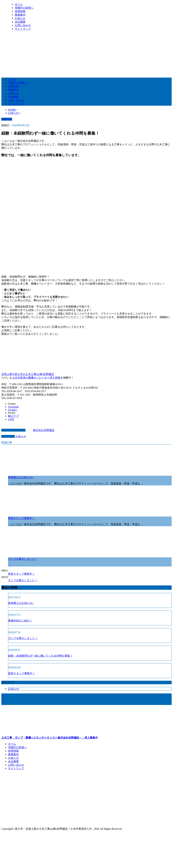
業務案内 (20, 15)
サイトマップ (23, 29)
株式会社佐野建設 (44, 430)
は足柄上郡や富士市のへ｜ (86, 723)
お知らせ (20, 18)
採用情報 (20, 11)
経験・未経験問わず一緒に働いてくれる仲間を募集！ (40, 656)
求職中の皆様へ (24, 8)
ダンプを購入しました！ (23, 559)
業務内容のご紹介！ (20, 621)
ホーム (19, 4)
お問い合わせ (23, 25)
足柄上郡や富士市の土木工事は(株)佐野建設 (28, 374)
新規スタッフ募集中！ (21, 518)
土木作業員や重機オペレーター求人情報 (36, 378)
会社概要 (20, 22)
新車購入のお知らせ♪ (21, 477)
